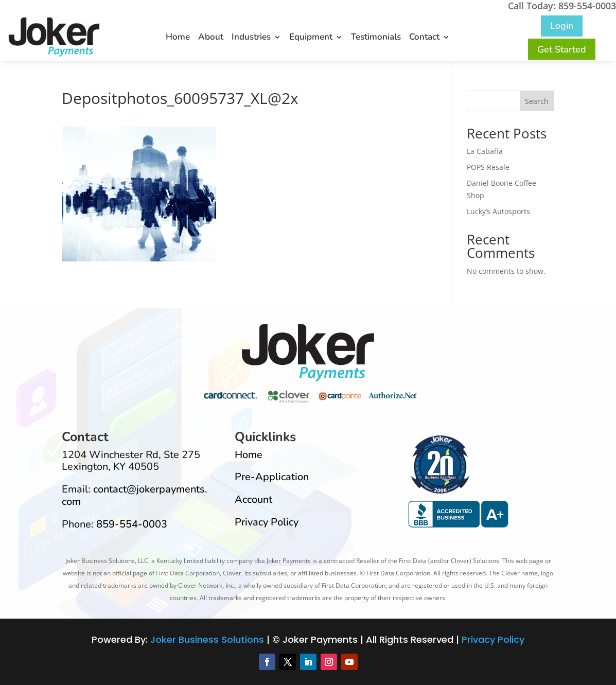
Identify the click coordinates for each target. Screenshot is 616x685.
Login (562, 26)
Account (253, 499)
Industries (251, 38)
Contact (424, 38)
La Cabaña (485, 151)
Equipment (311, 38)
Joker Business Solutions (207, 639)
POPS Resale (488, 167)
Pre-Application (272, 477)
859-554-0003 (132, 524)
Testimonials (376, 38)
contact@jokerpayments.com (135, 495)
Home (178, 38)
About (211, 38)
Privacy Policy (267, 522)
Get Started (562, 49)
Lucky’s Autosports (498, 211)
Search (537, 101)
